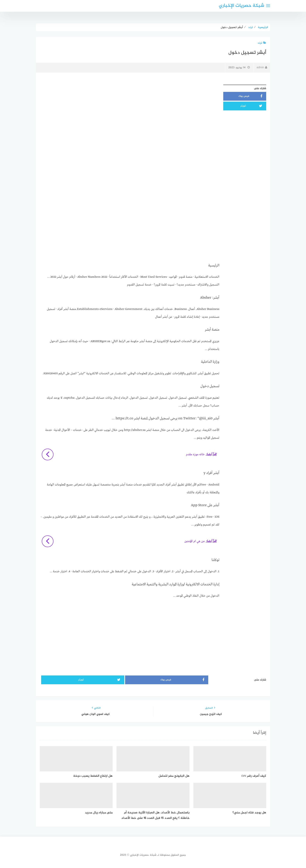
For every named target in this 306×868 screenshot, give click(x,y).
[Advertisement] (130, 110)
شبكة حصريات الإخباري (242, 6)
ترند (262, 43)
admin (262, 68)
